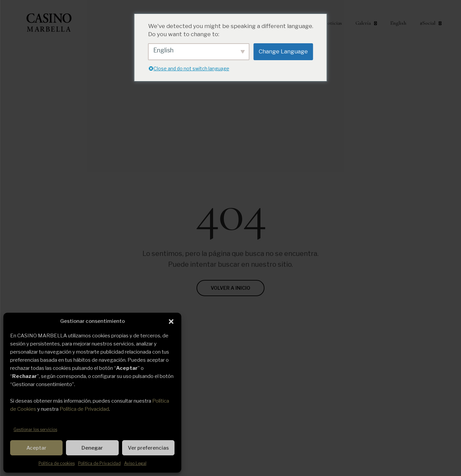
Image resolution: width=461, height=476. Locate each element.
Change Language (283, 51)
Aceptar (36, 448)
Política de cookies (57, 463)
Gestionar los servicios (35, 430)
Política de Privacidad (84, 409)
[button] (171, 322)
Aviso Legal (135, 463)
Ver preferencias (148, 448)
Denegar (92, 448)
